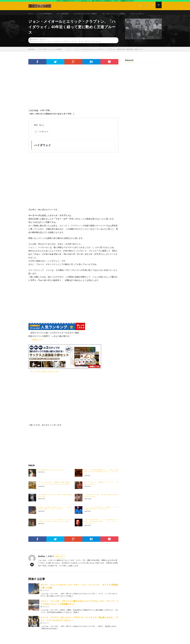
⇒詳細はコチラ (36, 346)
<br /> (36, 412)
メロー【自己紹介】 (67, 14)
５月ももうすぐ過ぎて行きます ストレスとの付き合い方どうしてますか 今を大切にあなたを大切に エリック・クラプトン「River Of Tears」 (101, 528)
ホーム (31, 14)
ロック (44, 46)
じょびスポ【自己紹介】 (47, 14)
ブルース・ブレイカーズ (92, 48)
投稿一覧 (59, 563)
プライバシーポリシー (39, 18)
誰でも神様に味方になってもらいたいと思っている (51, 477)
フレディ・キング (77, 48)
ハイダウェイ (66, 48)
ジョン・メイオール (54, 48)
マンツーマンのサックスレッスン (45, 378)
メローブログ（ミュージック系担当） (126, 14)
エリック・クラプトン (39, 48)
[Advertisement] (73, 96)
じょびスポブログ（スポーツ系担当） (93, 14)
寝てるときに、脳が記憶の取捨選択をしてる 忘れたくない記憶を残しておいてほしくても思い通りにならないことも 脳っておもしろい (101, 479)
